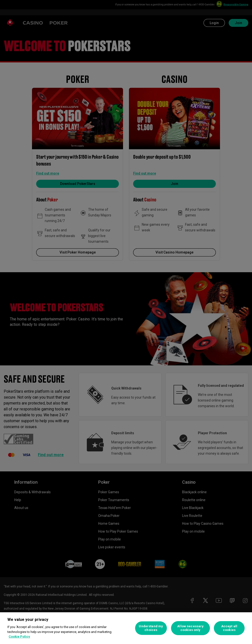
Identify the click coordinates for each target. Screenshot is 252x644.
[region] (126, 628)
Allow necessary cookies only (190, 628)
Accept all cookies (229, 628)
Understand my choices (151, 628)
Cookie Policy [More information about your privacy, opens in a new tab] (19, 637)
